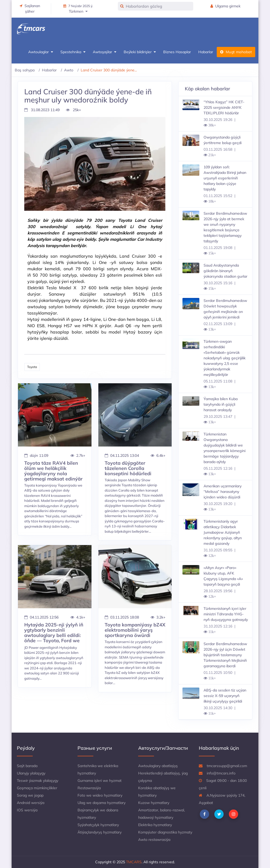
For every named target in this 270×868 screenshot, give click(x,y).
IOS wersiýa (27, 810)
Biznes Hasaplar (177, 52)
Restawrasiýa (89, 788)
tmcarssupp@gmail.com (223, 766)
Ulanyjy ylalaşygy (31, 773)
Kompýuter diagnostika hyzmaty (165, 832)
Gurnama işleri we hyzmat (100, 781)
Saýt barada (27, 766)
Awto (69, 70)
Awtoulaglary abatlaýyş (158, 766)
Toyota (32, 367)
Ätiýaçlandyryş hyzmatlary (100, 832)
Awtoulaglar (41, 52)
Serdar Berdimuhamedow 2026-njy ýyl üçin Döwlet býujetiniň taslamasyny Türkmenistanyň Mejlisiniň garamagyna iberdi (225, 655)
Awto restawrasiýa (154, 840)
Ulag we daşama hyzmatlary (102, 803)
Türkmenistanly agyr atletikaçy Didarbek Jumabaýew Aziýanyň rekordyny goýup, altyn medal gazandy (223, 532)
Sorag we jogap (30, 795)
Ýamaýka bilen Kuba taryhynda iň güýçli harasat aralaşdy (221, 404)
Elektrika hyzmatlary (155, 825)
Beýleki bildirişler (140, 52)
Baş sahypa (25, 70)
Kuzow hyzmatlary (154, 803)
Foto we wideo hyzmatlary (100, 795)
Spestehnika (73, 52)
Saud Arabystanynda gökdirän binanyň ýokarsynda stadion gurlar (225, 271)
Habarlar (206, 52)
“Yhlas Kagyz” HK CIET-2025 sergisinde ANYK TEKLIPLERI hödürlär (224, 107)
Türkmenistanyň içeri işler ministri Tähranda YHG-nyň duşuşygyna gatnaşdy (226, 614)
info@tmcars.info (217, 773)
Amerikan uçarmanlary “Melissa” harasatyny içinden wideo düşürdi (223, 492)
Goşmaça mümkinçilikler (37, 788)
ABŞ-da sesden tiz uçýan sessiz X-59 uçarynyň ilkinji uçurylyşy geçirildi (225, 696)
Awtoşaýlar (105, 52)
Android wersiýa (31, 803)
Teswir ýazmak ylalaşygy (38, 781)
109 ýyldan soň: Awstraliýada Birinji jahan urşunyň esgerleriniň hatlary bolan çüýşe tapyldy (225, 178)
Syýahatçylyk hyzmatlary (98, 825)
